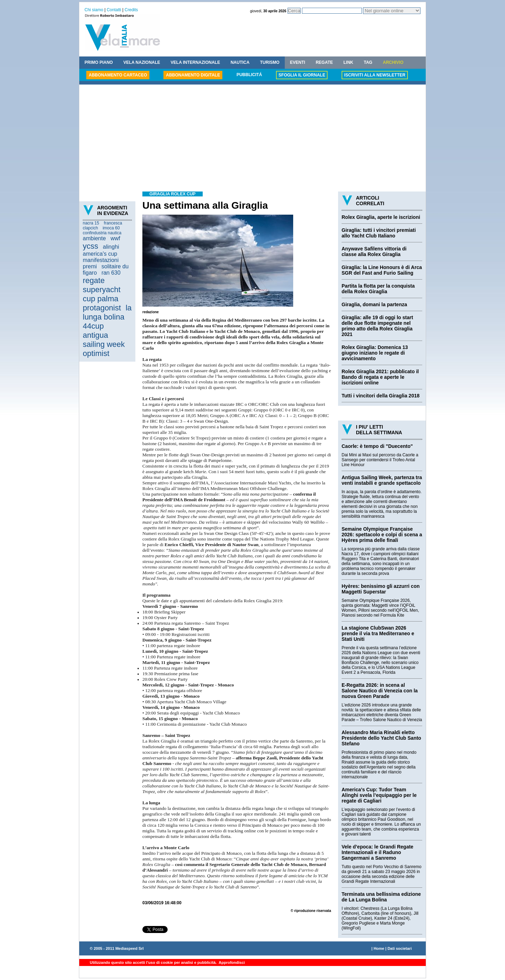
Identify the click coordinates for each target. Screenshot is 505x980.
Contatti (114, 10)
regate (94, 280)
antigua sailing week (104, 340)
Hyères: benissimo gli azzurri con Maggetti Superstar (381, 589)
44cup (93, 326)
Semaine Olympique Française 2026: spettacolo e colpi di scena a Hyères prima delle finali (382, 535)
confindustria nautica (102, 233)
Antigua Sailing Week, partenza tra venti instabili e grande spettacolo (382, 480)
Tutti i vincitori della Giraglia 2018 (381, 396)
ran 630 (111, 273)
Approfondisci (231, 962)
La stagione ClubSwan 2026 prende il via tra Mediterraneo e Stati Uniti (378, 633)
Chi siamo (94, 10)
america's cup (100, 254)
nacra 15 (91, 223)
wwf (115, 238)
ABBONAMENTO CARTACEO (118, 75)
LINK (348, 62)
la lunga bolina (107, 312)
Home (379, 948)
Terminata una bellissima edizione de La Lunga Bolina (381, 897)
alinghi (111, 247)
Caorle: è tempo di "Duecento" (377, 446)
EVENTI (298, 62)
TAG (368, 62)
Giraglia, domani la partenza (374, 304)
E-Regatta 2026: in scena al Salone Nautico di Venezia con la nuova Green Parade (380, 691)
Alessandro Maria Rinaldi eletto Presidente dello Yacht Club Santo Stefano (381, 738)
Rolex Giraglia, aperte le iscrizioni (381, 217)
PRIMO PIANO (99, 62)
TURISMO (270, 62)
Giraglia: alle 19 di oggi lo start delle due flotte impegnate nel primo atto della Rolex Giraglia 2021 (377, 326)
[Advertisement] (252, 139)
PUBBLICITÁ (249, 75)
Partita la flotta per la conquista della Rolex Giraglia (378, 289)
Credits (131, 10)
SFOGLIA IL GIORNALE (302, 75)
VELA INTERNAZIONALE (196, 62)
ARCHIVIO (393, 62)
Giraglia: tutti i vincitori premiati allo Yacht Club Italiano (379, 233)
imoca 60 (111, 228)
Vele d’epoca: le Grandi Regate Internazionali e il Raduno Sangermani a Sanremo (378, 852)
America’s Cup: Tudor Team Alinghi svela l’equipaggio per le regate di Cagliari (379, 795)
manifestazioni (101, 260)
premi (90, 266)
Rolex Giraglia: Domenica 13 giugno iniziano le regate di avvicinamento (375, 353)
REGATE (324, 62)
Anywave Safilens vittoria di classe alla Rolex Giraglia (374, 251)
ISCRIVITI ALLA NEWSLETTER (375, 75)
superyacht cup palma (102, 294)
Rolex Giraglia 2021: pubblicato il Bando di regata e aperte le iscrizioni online (380, 377)
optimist (96, 353)
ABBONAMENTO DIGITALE (193, 75)
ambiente (94, 238)
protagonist (102, 308)
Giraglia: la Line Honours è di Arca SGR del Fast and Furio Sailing (382, 270)
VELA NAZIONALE (142, 62)
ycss (90, 246)
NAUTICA (240, 62)
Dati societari (400, 948)
